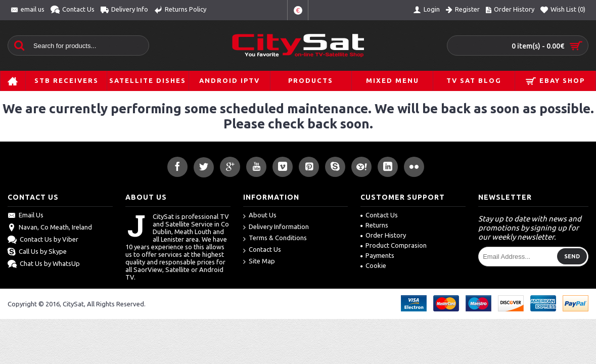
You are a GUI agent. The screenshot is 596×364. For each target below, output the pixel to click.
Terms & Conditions (275, 238)
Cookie (373, 265)
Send (572, 256)
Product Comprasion (394, 245)
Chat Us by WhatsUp (44, 264)
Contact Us (262, 250)
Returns (374, 225)
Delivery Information (276, 227)
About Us (260, 216)
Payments (377, 255)
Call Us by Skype (37, 252)
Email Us (26, 216)
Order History (383, 235)
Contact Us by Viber (43, 240)
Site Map (259, 262)
